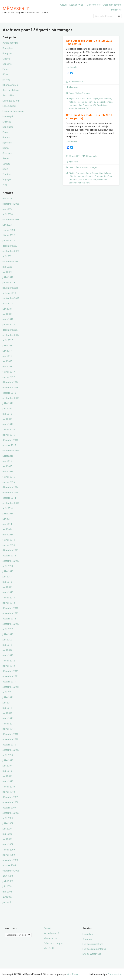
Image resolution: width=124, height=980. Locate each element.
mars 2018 (8, 319)
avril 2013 (7, 587)
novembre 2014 (10, 493)
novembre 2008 (10, 860)
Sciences (7, 153)
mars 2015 (8, 472)
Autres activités (10, 43)
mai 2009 (7, 834)
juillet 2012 (8, 634)
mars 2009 (8, 844)
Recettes (7, 143)
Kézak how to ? (77, 5)
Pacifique (108, 102)
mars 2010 (8, 781)
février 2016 (9, 430)
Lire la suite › (72, 67)
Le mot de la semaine (13, 111)
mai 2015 (7, 461)
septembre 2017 (11, 335)
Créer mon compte (112, 5)
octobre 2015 (9, 445)
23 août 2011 (75, 156)
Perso (5, 132)
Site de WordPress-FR (93, 954)
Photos (6, 137)
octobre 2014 (9, 498)
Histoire (6, 80)
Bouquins (7, 53)
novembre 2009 (10, 802)
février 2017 (9, 372)
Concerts (7, 64)
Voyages (7, 179)
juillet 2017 (8, 346)
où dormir (89, 102)
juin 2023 (7, 225)
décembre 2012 (10, 608)
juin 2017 (7, 351)
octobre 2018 (9, 293)
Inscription (88, 934)
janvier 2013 (9, 603)
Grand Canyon (92, 99)
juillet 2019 (8, 277)
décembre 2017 (10, 330)
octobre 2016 (9, 393)
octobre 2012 (9, 619)
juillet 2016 (8, 403)
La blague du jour (11, 101)
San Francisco (85, 105)
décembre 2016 (10, 382)
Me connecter (94, 5)
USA (95, 105)
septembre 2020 (11, 262)
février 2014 (9, 540)
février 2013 (9, 598)
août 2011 (8, 692)
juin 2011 (7, 703)
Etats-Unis (81, 99)
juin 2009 (7, 829)
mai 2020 (7, 267)
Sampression (115, 974)
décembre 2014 (10, 487)
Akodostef (74, 87)
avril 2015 (7, 466)
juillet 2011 (8, 697)
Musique (7, 122)
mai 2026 (7, 199)
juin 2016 (7, 409)
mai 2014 (7, 524)
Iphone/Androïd (10, 85)
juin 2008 (7, 886)
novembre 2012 (10, 613)
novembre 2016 (10, 388)
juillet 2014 (8, 514)
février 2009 (9, 850)
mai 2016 (7, 414)
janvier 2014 (9, 545)
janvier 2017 (9, 377)
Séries (6, 158)
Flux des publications (93, 944)
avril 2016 (7, 419)
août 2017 (8, 340)
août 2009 (8, 818)
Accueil (64, 5)
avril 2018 (7, 314)
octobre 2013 (9, 556)
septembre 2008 (11, 871)
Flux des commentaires (94, 949)
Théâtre (7, 174)
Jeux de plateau (11, 90)
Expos (6, 69)
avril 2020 (7, 272)
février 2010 (9, 787)
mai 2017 (7, 356)
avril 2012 (7, 650)
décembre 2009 (10, 797)
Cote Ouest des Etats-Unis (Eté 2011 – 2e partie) (89, 42)
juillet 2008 (8, 881)
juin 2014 (7, 519)
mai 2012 (7, 645)
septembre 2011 (11, 687)
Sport (5, 169)
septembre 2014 (11, 503)
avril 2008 (7, 897)
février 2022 (9, 235)
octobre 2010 (9, 745)
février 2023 (9, 230)
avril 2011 (7, 713)
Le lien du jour (9, 106)
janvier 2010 (9, 792)
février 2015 (9, 477)
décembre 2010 (10, 734)
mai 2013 (7, 582)
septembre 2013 (11, 561)
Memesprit (8, 116)
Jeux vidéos (9, 95)
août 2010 (8, 755)
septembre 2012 (11, 624)
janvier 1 (7, 902)
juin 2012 (7, 640)
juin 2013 (7, 577)
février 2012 (9, 661)
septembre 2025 (11, 204)
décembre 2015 (10, 440)
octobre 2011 (9, 682)
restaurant (74, 105)
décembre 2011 (10, 671)
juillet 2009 (8, 823)
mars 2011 (8, 718)
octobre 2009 (9, 808)
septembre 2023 (11, 220)
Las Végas (79, 102)
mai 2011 (7, 708)
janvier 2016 (9, 435)
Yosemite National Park (79, 108)
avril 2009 (7, 839)
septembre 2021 (11, 251)
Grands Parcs (105, 99)
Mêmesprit (16, 9)
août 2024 (8, 214)
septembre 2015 (11, 451)
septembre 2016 (11, 398)
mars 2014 (8, 535)
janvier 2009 (9, 855)
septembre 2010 (11, 750)
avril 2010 (7, 776)
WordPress (72, 974)
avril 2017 (7, 361)
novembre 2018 (10, 288)
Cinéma (6, 59)
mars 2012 (8, 655)
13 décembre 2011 (77, 82)
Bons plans (8, 48)
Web (5, 185)
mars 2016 (8, 424)
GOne (5, 74)
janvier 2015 (9, 482)
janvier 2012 (9, 666)
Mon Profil (116, 10)
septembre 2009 (11, 813)
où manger (99, 102)
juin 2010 (7, 766)
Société (6, 164)
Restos (6, 148)
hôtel (71, 102)
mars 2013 (8, 592)
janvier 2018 (9, 325)
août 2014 (8, 508)
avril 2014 (7, 529)
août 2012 (8, 629)
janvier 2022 (9, 241)
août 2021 (8, 256)
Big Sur (72, 99)
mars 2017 (8, 367)
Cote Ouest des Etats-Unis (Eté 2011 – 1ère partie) (89, 117)
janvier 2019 (9, 283)
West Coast (102, 105)
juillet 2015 (8, 456)
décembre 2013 (10, 550)
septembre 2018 (11, 298)
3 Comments (91, 156)
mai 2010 (7, 771)
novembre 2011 (10, 676)
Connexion (88, 939)
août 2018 (8, 304)
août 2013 (8, 566)
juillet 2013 (8, 571)
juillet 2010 (8, 760)
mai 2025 (7, 209)
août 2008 (8, 876)
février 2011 (9, 724)
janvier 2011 (9, 729)
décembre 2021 (10, 246)
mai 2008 (7, 892)
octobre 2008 (9, 865)
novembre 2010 (10, 739)
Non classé (8, 127)
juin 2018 (7, 309)
